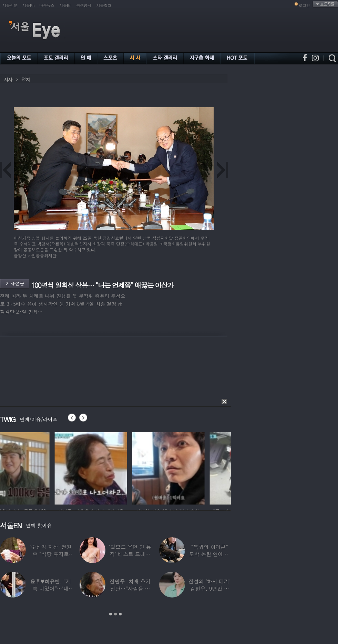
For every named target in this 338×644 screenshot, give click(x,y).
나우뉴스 (47, 5)
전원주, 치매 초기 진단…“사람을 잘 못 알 (130, 588)
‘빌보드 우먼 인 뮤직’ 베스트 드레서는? (130, 554)
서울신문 (10, 5)
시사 (8, 79)
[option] (36, 467)
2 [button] (115, 614)
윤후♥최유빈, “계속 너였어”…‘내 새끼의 (51, 588)
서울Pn (28, 5)
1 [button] (111, 614)
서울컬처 (104, 5)
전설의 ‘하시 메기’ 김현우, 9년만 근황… (209, 588)
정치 (25, 79)
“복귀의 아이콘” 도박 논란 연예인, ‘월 (210, 554)
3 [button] (120, 614)
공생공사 (84, 5)
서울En (65, 5)
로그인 (304, 5)
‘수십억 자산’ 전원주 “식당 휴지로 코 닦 (51, 554)
